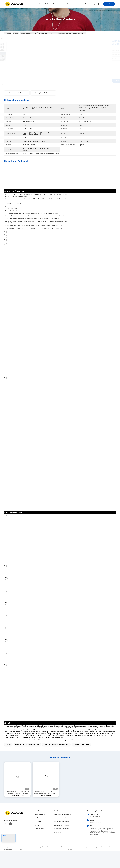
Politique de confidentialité (8, 865)
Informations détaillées (17, 93)
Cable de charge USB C (81, 761)
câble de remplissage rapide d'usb (56, 761)
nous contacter (86, 4)
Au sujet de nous (40, 831)
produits (61, 4)
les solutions (69, 4)
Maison (41, 4)
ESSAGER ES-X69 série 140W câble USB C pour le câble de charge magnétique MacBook (17, 810)
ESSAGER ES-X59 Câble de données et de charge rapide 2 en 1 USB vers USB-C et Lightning (46, 810)
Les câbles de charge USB (28, 33)
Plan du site (22, 865)
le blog (77, 4)
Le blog (37, 842)
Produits (16, 33)
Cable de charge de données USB (27, 761)
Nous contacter (40, 845)
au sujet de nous (51, 4)
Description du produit (43, 93)
